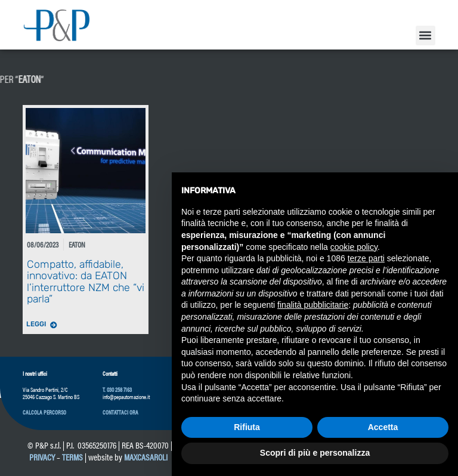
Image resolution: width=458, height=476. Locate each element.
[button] (425, 35)
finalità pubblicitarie (313, 305)
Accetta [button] (383, 427)
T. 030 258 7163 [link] (117, 390)
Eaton (77, 244)
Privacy (42, 457)
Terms (72, 457)
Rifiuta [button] (247, 427)
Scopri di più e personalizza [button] (315, 453)
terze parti (366, 258)
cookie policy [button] (354, 247)
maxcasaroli (147, 457)
